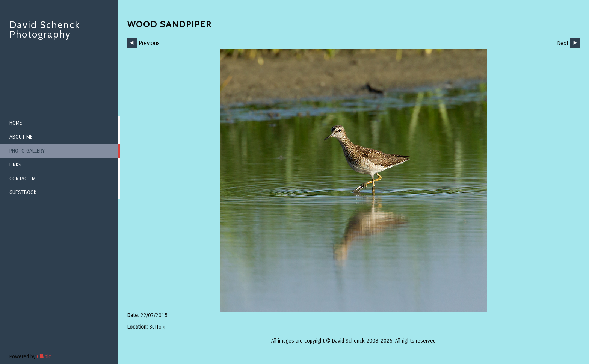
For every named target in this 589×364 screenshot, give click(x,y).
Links (15, 165)
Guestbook (23, 193)
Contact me (24, 179)
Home (16, 123)
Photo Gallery (27, 151)
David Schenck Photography (45, 29)
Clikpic (44, 357)
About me (21, 137)
